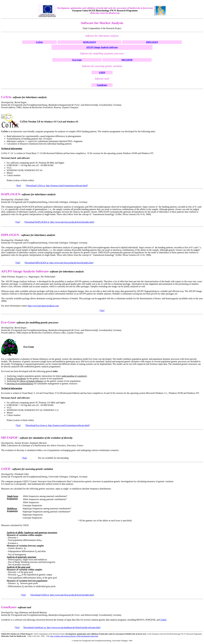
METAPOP (127, 60)
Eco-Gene (77, 60)
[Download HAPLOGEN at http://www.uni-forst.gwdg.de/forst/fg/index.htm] (59, 222)
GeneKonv (102, 85)
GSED (102, 72)
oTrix (40, 42)
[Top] (18, 186)
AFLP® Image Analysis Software (102, 47)
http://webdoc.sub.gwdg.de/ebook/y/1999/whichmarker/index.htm (74, 636)
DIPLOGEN (152, 42)
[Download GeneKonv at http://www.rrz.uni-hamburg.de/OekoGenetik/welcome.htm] (62, 627)
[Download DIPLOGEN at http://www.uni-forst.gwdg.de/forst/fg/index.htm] (59, 263)
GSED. (164, 620)
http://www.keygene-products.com (43, 306)
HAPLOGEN (89, 42)
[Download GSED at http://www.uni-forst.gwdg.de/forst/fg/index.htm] (62, 595)
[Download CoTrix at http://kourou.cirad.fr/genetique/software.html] (57, 186)
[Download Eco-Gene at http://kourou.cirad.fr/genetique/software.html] (58, 425)
